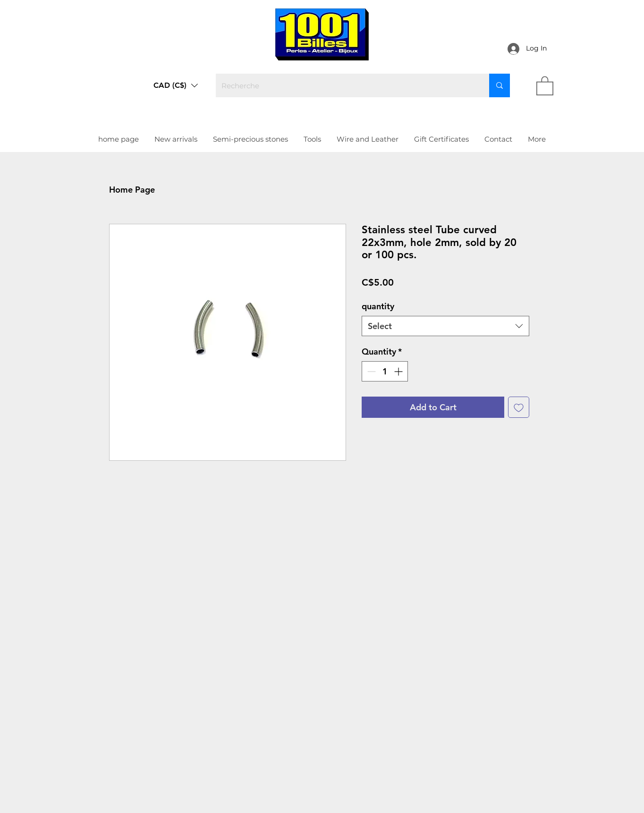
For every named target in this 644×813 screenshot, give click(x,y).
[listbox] (176, 85)
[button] (176, 85)
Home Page (132, 190)
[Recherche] (345, 85)
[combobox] (445, 326)
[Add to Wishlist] (519, 407)
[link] (545, 85)
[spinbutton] (385, 371)
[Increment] (399, 371)
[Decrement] (370, 371)
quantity (378, 306)
